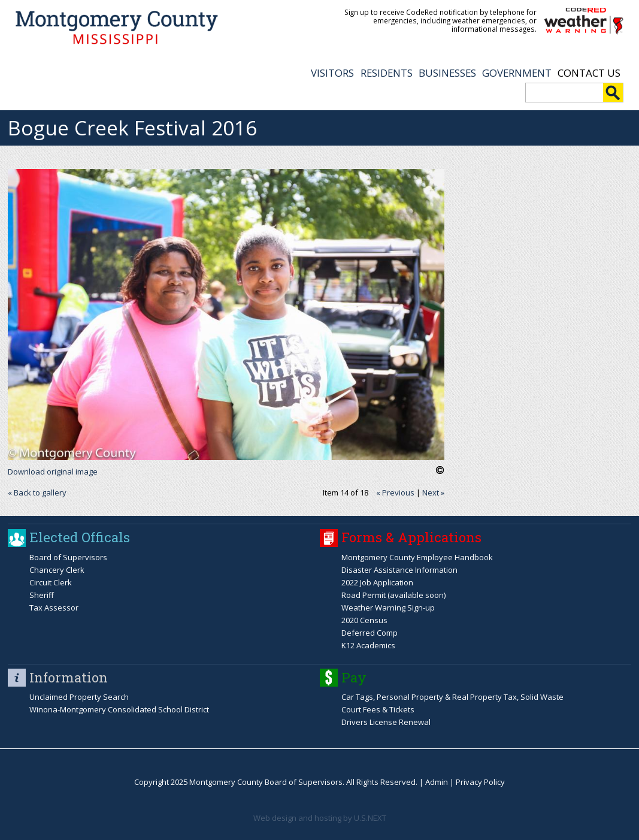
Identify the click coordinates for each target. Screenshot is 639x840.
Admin (437, 782)
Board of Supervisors (68, 557)
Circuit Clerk (51, 582)
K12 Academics (368, 645)
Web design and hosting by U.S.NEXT (320, 818)
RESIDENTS (387, 73)
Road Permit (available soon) (393, 595)
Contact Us (589, 73)
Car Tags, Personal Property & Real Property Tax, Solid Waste (452, 697)
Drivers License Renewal (386, 722)
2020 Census (364, 620)
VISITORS (332, 73)
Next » (433, 492)
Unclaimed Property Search (79, 697)
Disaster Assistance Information (399, 570)
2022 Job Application (377, 582)
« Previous (395, 492)
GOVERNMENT (517, 73)
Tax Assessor (54, 608)
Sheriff (42, 595)
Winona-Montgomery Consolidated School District (119, 709)
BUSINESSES (447, 73)
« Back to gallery (37, 492)
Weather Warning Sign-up (388, 608)
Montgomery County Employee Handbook (417, 557)
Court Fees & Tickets (378, 709)
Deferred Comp (370, 633)
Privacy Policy (480, 782)
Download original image (53, 472)
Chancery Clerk (57, 570)
